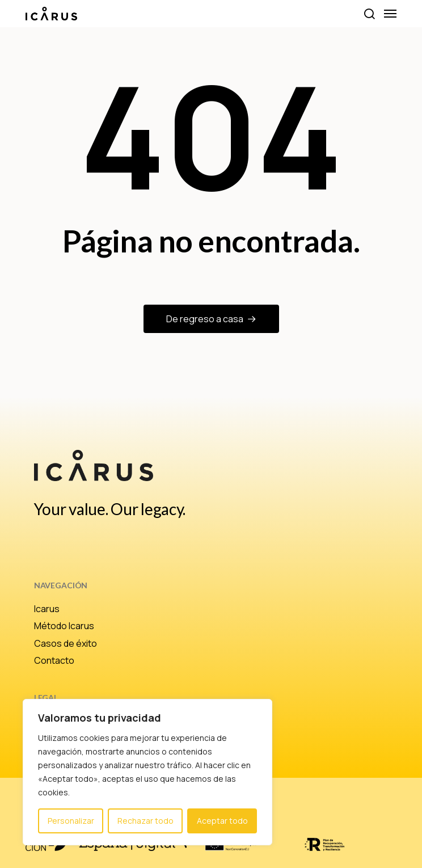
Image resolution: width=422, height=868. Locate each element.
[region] (147, 772)
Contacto (54, 660)
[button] (369, 14)
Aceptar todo (222, 821)
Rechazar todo (145, 821)
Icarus (47, 609)
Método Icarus (64, 626)
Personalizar (71, 821)
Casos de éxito (66, 643)
